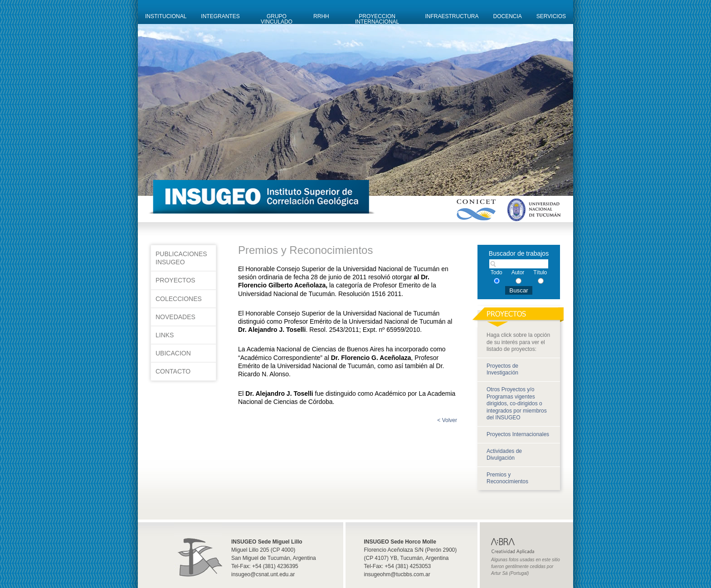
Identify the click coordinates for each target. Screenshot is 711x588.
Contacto (173, 371)
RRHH (321, 16)
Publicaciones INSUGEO (181, 258)
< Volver (447, 420)
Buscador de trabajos (519, 253)
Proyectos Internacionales (518, 434)
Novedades (175, 317)
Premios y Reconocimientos (507, 478)
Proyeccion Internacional (377, 19)
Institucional (166, 16)
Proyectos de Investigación (502, 369)
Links (165, 335)
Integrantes (220, 16)
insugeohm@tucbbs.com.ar (397, 574)
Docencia (508, 16)
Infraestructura (452, 16)
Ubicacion (173, 353)
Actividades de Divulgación (504, 455)
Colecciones (179, 299)
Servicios (551, 16)
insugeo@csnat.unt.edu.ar (263, 574)
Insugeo (198, 551)
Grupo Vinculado (277, 19)
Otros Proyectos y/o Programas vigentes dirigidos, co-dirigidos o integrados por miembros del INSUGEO (517, 403)
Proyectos (175, 280)
